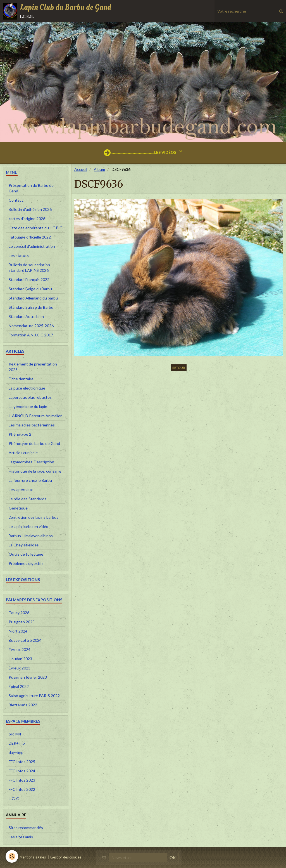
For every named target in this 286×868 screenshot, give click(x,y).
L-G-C (14, 799)
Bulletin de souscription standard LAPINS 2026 (29, 267)
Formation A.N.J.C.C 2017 (31, 335)
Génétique (18, 508)
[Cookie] (12, 856)
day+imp (16, 752)
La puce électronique (27, 388)
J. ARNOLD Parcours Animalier (35, 416)
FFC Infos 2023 (22, 780)
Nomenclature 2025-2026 (31, 326)
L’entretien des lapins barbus (34, 517)
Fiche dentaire (21, 379)
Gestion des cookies (66, 857)
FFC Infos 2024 (22, 771)
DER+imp (17, 743)
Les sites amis (21, 837)
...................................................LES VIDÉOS (140, 153)
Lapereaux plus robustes (30, 397)
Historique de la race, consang (35, 471)
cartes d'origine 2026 (27, 219)
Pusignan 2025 (22, 622)
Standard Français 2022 (29, 279)
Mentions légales (33, 857)
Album (99, 169)
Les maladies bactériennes (32, 425)
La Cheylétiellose (24, 545)
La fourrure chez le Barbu (30, 480)
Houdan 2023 (20, 659)
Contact (16, 200)
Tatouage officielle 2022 (30, 237)
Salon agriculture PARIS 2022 (34, 696)
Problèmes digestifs (26, 563)
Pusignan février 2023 (28, 677)
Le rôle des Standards (28, 499)
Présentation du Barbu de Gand (31, 188)
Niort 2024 (18, 631)
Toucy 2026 (19, 613)
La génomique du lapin (28, 406)
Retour (179, 368)
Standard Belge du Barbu (30, 289)
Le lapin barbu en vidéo (28, 526)
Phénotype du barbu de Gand (34, 443)
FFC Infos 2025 (22, 762)
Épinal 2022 (19, 686)
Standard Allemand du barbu (33, 298)
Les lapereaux (21, 490)
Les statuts (19, 255)
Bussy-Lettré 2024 (25, 640)
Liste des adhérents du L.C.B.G (36, 228)
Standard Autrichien (26, 316)
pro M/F (15, 734)
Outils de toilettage (26, 554)
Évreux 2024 (20, 649)
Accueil (81, 169)
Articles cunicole (23, 453)
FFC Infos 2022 (22, 789)
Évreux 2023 (20, 668)
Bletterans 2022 (23, 705)
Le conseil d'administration (32, 246)
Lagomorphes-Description (31, 462)
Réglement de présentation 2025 (33, 367)
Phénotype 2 (20, 434)
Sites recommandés (26, 828)
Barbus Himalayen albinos (31, 536)
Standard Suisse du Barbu (31, 307)
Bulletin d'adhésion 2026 (30, 209)
